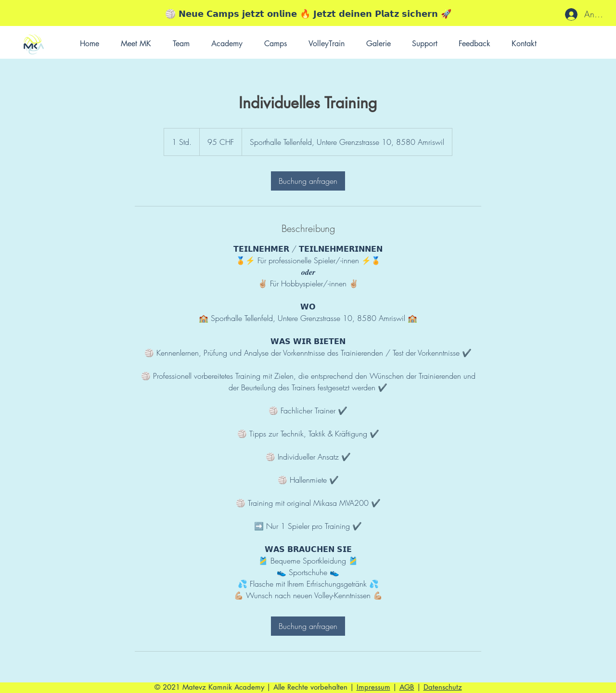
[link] (308, 181)
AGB (407, 687)
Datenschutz (443, 687)
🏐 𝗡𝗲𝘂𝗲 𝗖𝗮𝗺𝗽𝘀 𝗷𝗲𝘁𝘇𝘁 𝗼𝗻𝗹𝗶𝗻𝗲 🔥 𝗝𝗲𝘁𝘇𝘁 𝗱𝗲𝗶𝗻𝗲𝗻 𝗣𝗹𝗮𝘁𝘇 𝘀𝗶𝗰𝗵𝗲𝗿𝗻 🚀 (308, 13)
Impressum (373, 687)
